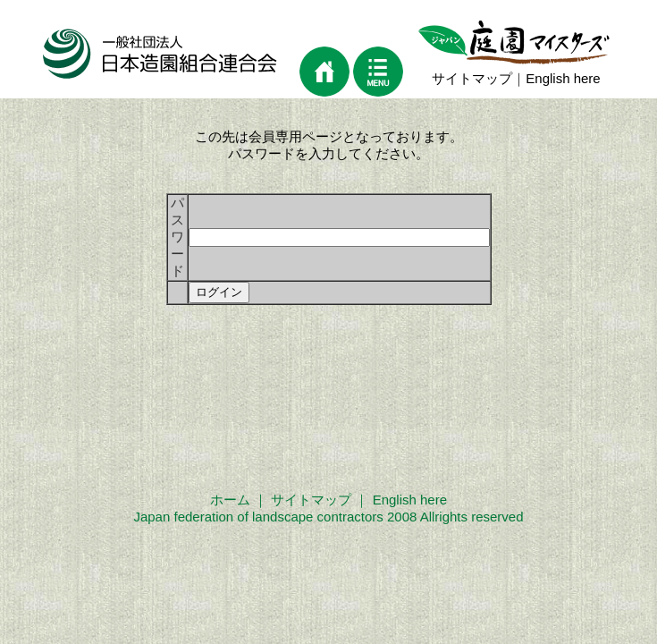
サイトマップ (472, 78)
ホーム (230, 500)
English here (563, 78)
